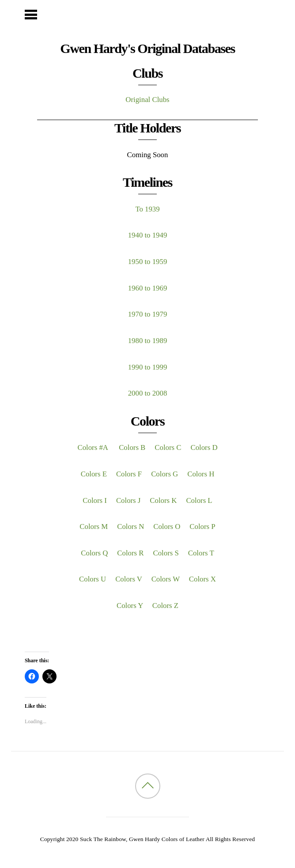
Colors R (130, 553)
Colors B (132, 447)
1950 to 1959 (148, 262)
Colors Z (165, 606)
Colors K (163, 500)
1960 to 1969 (148, 288)
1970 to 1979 (148, 314)
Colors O (167, 526)
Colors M (94, 526)
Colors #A (93, 447)
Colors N (130, 526)
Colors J (128, 500)
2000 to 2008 (148, 393)
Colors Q (94, 553)
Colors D (204, 447)
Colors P (202, 526)
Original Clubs (147, 100)
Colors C (168, 447)
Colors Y (130, 606)
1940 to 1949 (148, 235)
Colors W (166, 579)
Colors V (129, 579)
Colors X (202, 579)
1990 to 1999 (148, 367)
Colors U (93, 579)
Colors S (166, 553)
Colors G (165, 474)
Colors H (201, 474)
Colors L (199, 500)
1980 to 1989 (148, 341)
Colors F (129, 474)
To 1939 (147, 209)
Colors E (94, 474)
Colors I (95, 500)
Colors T (201, 553)
